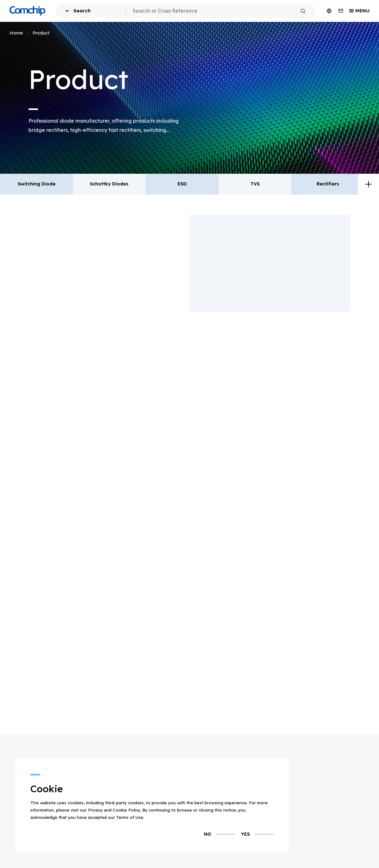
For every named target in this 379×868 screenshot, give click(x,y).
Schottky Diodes (109, 184)
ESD (182, 184)
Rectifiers (328, 184)
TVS (255, 184)
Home (16, 32)
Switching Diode (37, 184)
